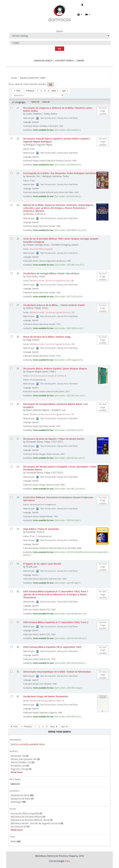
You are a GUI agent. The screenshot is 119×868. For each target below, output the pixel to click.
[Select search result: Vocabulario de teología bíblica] (12, 273)
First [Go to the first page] (17, 91)
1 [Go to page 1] (37, 91)
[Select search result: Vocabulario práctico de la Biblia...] (12, 305)
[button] (80, 15)
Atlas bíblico (41, 529)
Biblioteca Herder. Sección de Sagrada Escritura (35, 823)
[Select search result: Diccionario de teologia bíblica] (12, 404)
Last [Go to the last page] (65, 91)
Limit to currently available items (28, 744)
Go (60, 49)
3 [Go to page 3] (45, 91)
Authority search (64, 61)
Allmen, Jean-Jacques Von (24, 759)
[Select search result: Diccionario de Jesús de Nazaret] (12, 439)
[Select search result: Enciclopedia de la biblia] (12, 173)
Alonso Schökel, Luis (21, 762)
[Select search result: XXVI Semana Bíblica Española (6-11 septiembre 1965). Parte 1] (12, 591)
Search (60, 31)
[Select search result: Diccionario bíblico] (12, 368)
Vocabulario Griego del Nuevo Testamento (46, 696)
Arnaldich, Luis (18, 766)
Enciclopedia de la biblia (60, 173)
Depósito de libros (20, 795)
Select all (35, 102)
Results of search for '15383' (33, 78)
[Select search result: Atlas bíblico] (12, 529)
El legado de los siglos (42, 564)
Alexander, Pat (18, 756)
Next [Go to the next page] (55, 91)
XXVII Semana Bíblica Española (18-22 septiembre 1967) (52, 647)
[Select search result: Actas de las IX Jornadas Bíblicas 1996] (12, 239)
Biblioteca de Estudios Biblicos (26, 817)
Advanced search (43, 61)
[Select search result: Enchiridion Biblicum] (12, 497)
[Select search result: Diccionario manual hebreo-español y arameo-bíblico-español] (12, 138)
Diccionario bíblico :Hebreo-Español (55, 369)
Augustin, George (20, 769)
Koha (68, 861)
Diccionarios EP (19, 827)
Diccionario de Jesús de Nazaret (54, 439)
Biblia (14, 841)
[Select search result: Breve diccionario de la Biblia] (12, 337)
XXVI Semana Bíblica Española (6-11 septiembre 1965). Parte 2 (56, 622)
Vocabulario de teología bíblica (51, 273)
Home (14, 78)
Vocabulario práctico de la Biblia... (54, 305)
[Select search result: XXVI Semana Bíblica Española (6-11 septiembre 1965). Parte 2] (12, 622)
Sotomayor (16, 802)
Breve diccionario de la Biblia (47, 337)
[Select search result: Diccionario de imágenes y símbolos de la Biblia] (12, 108)
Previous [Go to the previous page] (29, 91)
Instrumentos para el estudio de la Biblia (47, 376)
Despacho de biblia (21, 799)
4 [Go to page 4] (48, 91)
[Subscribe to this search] (51, 84)
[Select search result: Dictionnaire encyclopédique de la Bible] (12, 671)
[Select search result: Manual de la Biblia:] (12, 205)
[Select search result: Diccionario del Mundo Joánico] (12, 466)
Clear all (46, 102)
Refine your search (59, 732)
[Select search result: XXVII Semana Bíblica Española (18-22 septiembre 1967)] (12, 647)
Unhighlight (19, 102)
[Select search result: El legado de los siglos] (12, 564)
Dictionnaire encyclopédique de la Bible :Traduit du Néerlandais (57, 672)
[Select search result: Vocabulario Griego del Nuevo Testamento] (12, 696)
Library (80, 61)
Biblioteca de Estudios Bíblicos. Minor (30, 820)
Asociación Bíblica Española (25, 813)
